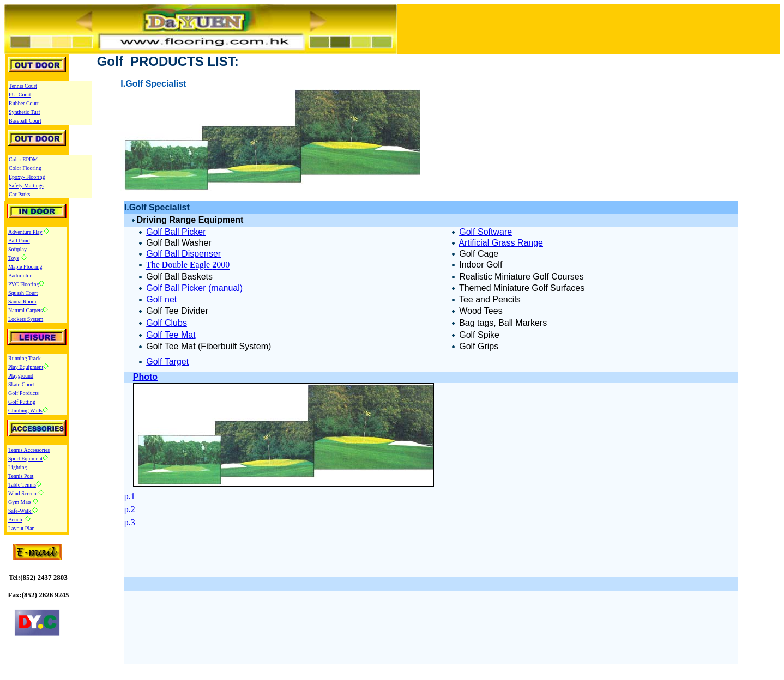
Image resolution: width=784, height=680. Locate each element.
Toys (13, 258)
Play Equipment (26, 367)
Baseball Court (25, 121)
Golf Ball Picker (176, 232)
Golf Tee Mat (171, 335)
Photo (145, 377)
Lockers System (26, 319)
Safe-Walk (20, 511)
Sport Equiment (25, 459)
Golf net (161, 299)
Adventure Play (25, 232)
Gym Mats (20, 502)
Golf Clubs (167, 323)
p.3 (130, 522)
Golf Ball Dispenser (183, 254)
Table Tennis (22, 485)
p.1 (130, 496)
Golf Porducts (23, 393)
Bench (15, 520)
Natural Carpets (25, 310)
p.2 (130, 509)
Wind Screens (23, 493)
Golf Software (486, 232)
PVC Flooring (23, 284)
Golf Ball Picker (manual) (194, 288)
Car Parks (19, 194)
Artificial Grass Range (501, 243)
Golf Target (167, 362)
